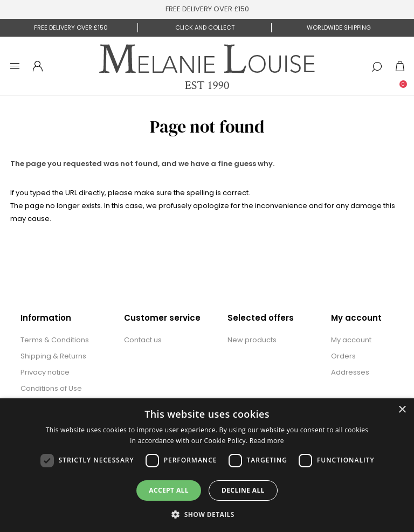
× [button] (402, 410)
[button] (207, 514)
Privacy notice (45, 372)
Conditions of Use (51, 388)
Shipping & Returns (53, 356)
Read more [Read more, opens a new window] (267, 441)
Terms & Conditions (55, 340)
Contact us (143, 340)
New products (252, 340)
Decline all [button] (243, 490)
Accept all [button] (169, 490)
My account (351, 340)
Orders (343, 356)
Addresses (350, 372)
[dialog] (207, 465)
